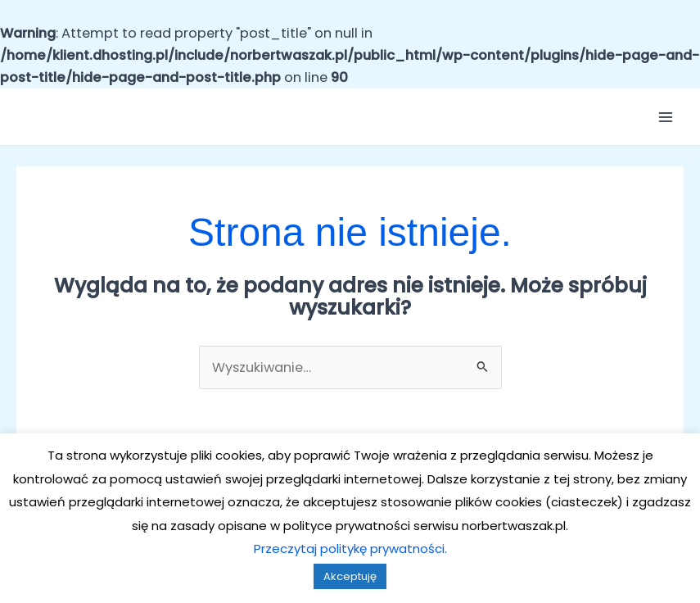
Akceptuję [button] (350, 576)
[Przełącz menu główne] (665, 118)
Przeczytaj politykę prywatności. (350, 549)
